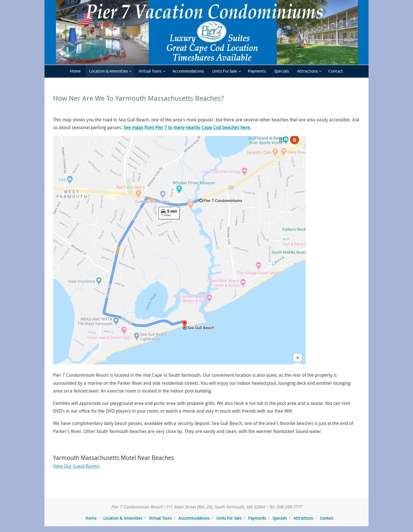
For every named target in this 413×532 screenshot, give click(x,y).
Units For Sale (229, 518)
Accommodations (194, 518)
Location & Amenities (123, 518)
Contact (327, 518)
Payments (257, 518)
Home (91, 518)
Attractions (303, 518)
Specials (280, 518)
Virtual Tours (160, 518)
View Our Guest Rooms (76, 466)
